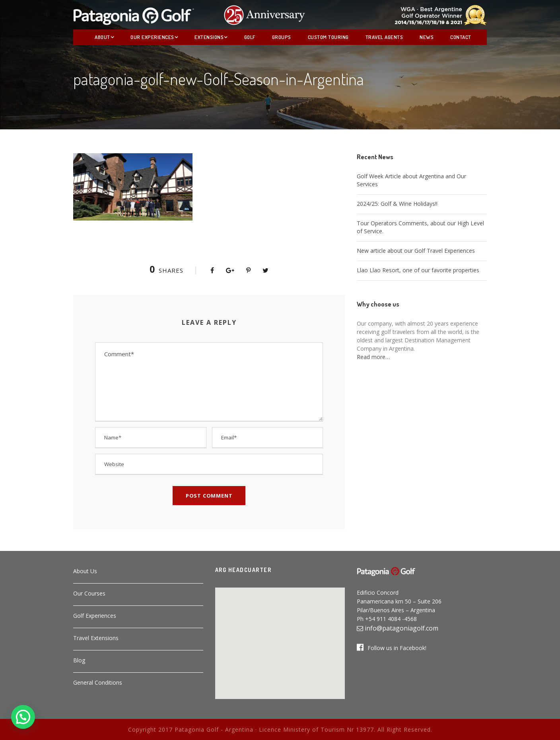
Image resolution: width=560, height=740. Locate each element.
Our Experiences (152, 37)
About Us (85, 571)
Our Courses (89, 593)
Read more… (373, 357)
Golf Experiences (95, 616)
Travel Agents (384, 37)
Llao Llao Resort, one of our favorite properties (418, 270)
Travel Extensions (96, 638)
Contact (461, 37)
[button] (280, 638)
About (102, 37)
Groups (282, 37)
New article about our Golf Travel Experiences (416, 251)
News (427, 37)
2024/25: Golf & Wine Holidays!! (397, 204)
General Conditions (98, 682)
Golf (250, 37)
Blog (79, 660)
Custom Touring (328, 37)
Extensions (209, 37)
